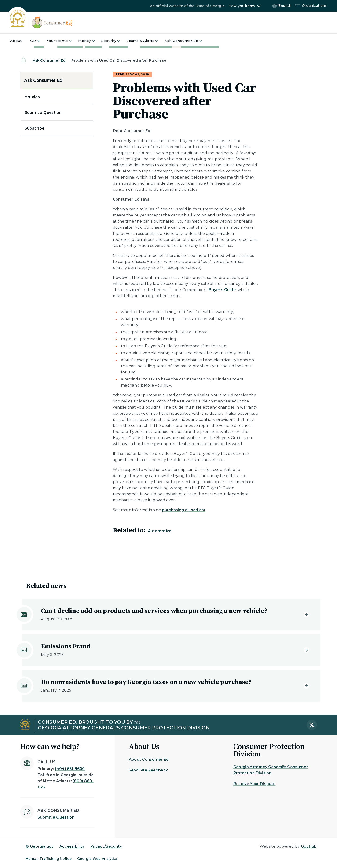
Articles (32, 97)
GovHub (309, 846)
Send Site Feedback (148, 770)
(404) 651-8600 (70, 769)
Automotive (160, 531)
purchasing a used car (184, 510)
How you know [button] (242, 6)
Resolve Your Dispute (254, 784)
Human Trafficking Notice (49, 859)
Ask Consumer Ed (49, 60)
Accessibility (72, 846)
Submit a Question (43, 113)
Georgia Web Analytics (98, 859)
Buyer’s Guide (222, 290)
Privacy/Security (106, 846)
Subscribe (34, 128)
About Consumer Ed (149, 759)
